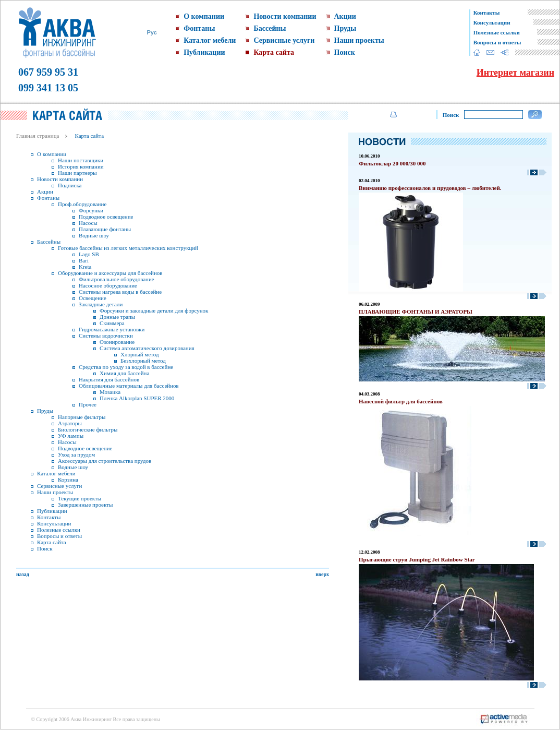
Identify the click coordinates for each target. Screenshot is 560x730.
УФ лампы (71, 436)
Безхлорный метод (143, 361)
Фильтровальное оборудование (117, 279)
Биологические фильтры (88, 429)
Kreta (85, 267)
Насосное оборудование (108, 285)
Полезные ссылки (497, 32)
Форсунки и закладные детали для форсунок (154, 310)
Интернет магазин (515, 73)
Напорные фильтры (82, 417)
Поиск (345, 52)
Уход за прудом (76, 454)
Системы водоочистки (106, 336)
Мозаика (110, 392)
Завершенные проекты (85, 505)
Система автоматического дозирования (147, 348)
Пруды (345, 28)
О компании (204, 16)
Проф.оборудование (82, 204)
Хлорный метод (140, 354)
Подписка (70, 185)
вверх (322, 574)
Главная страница (38, 136)
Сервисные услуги (284, 40)
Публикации (204, 52)
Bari (84, 260)
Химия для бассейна (124, 373)
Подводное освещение (106, 217)
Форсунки (91, 210)
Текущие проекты (80, 498)
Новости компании (285, 16)
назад (23, 574)
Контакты (487, 13)
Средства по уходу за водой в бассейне (126, 367)
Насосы (88, 223)
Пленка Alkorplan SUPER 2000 (137, 398)
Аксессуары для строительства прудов (105, 461)
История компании (81, 166)
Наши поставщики (81, 160)
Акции (345, 16)
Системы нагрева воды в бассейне (120, 292)
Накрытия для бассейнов (109, 379)
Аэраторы (70, 423)
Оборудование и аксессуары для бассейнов (110, 273)
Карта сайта (274, 52)
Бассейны (270, 28)
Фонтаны (199, 28)
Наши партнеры (77, 173)
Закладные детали (101, 304)
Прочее (88, 404)
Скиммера (112, 323)
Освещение (93, 298)
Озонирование (117, 342)
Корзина (68, 480)
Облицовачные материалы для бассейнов (129, 386)
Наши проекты (359, 40)
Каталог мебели (210, 40)
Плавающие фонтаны (105, 229)
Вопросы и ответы (497, 42)
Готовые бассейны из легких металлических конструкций (128, 248)
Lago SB (89, 254)
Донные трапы (117, 317)
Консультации (492, 22)
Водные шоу (94, 235)
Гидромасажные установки (112, 329)
